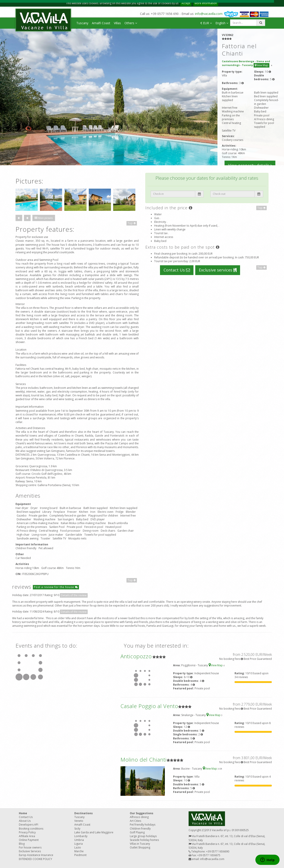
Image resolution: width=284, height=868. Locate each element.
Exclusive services (218, 270)
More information (206, 3)
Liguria (79, 844)
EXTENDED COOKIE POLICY (35, 859)
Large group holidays (143, 836)
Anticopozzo (136, 656)
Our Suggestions (142, 813)
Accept (186, 3)
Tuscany (82, 23)
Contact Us (177, 270)
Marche (79, 851)
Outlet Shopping (140, 847)
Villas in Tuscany (140, 844)
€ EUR (206, 23)
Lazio (78, 847)
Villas (117, 23)
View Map (261, 65)
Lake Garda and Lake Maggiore (94, 832)
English (222, 23)
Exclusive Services (30, 851)
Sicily (77, 829)
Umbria (79, 840)
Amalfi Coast (101, 23)
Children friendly (140, 829)
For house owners (30, 847)
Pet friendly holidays (143, 825)
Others (131, 23)
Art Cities (135, 821)
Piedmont (80, 855)
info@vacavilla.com (209, 14)
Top (132, 223)
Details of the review (74, 595)
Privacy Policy (27, 832)
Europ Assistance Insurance (36, 855)
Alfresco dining (139, 817)
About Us (25, 821)
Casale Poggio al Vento (149, 706)
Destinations (84, 813)
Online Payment (29, 840)
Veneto (79, 821)
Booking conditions (31, 829)
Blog (22, 844)
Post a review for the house (56, 587)
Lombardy (81, 836)
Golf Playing (137, 832)
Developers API (29, 825)
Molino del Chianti (144, 759)
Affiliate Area (27, 836)
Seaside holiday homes (144, 840)
